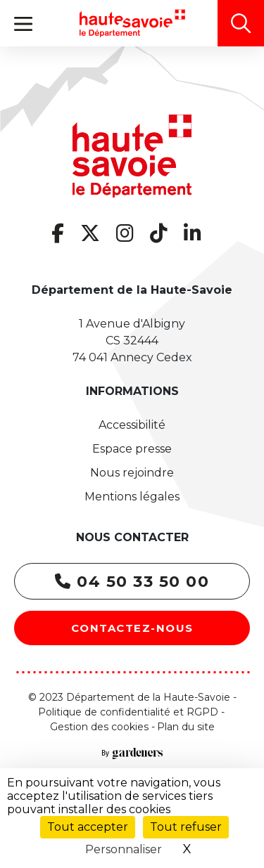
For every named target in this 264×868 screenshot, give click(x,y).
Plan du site (186, 727)
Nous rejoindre (132, 473)
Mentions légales (132, 497)
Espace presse (132, 449)
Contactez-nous (132, 628)
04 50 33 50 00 (132, 582)
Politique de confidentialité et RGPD (128, 712)
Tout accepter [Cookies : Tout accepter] (88, 827)
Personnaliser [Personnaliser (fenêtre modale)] (124, 849)
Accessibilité (132, 425)
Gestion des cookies (99, 727)
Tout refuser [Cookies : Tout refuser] (186, 827)
